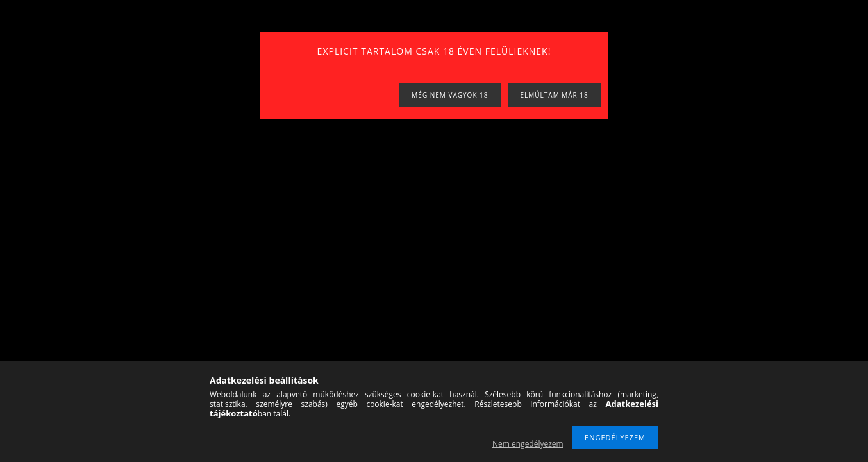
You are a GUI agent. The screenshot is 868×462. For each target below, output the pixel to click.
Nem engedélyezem (528, 444)
